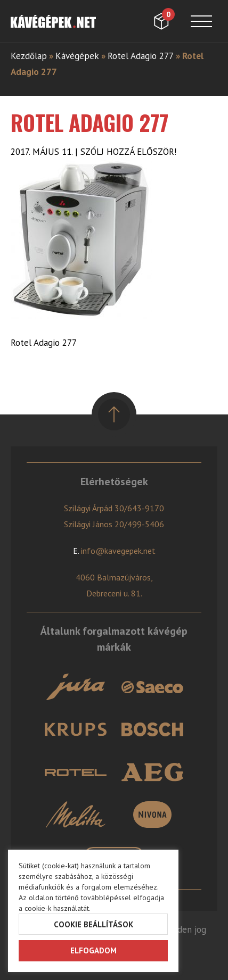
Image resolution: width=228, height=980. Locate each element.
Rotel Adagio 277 (141, 56)
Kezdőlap (29, 56)
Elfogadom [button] (93, 950)
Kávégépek (77, 56)
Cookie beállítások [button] (93, 924)
